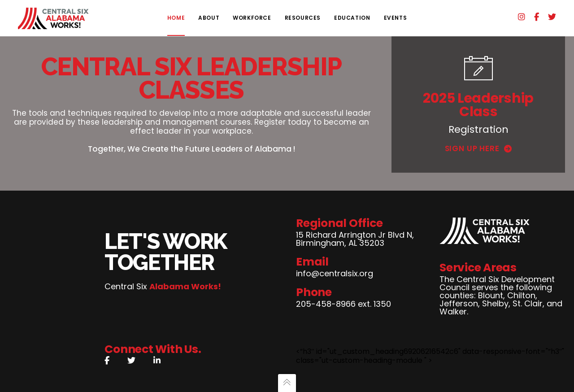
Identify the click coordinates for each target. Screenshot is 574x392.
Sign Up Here (478, 148)
